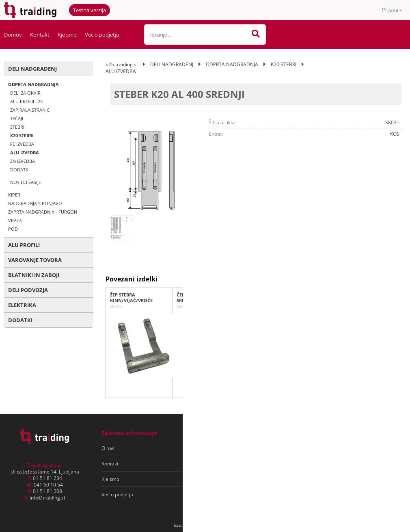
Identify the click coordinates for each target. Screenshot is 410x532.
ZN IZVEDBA (23, 161)
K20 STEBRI (22, 135)
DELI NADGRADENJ (32, 69)
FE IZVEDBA (22, 144)
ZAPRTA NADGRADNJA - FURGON (43, 212)
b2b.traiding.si (122, 64)
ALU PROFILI (24, 245)
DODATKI (20, 170)
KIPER (14, 195)
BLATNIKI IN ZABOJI (34, 275)
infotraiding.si (47, 498)
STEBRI (17, 127)
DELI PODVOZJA (28, 290)
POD (13, 229)
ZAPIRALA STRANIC (30, 110)
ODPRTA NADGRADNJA (33, 84)
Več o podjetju (102, 35)
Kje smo (67, 35)
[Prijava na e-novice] (370, 448)
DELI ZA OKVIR (25, 93)
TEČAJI (17, 118)
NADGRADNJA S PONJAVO (35, 203)
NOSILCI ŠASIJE (26, 182)
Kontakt (40, 35)
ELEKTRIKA (22, 305)
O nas (108, 448)
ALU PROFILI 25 (26, 101)
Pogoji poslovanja (219, 448)
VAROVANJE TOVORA (35, 260)
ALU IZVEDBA (25, 152)
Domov (13, 35)
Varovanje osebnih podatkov (231, 464)
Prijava (392, 10)
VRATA (15, 220)
